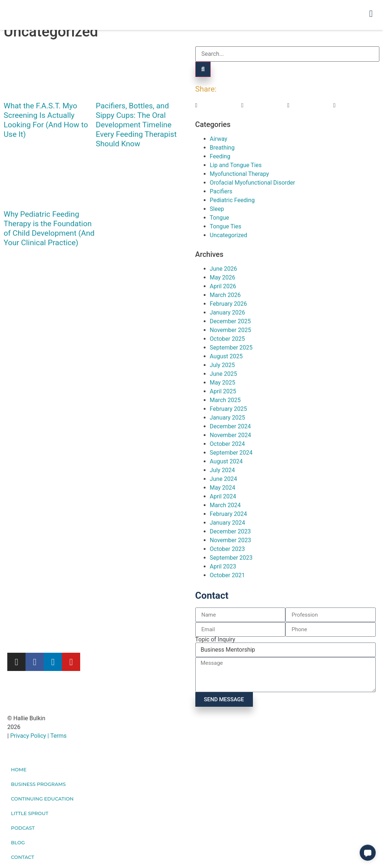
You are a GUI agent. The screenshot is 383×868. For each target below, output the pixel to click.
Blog (18, 842)
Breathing (222, 148)
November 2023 (230, 540)
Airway (219, 139)
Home (19, 769)
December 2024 (230, 426)
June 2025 (224, 374)
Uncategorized (229, 235)
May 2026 (223, 277)
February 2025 (228, 409)
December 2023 (230, 531)
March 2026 (225, 295)
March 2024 (225, 505)
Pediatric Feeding (232, 200)
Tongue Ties (226, 226)
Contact (23, 857)
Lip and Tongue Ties (236, 165)
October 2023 (227, 549)
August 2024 (226, 461)
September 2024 (231, 453)
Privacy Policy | (30, 736)
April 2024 (223, 496)
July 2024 (222, 470)
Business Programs (38, 784)
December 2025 (230, 321)
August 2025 (226, 356)
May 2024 (223, 488)
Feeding (220, 156)
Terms (58, 736)
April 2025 (223, 391)
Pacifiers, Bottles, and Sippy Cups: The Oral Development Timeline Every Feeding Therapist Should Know (136, 125)
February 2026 (228, 304)
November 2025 (230, 330)
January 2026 (228, 313)
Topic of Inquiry (215, 640)
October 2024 (227, 444)
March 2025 (225, 400)
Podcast (23, 828)
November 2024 (230, 435)
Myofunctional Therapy (240, 174)
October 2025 (227, 339)
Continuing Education (42, 799)
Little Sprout (30, 813)
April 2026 (223, 286)
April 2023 (223, 566)
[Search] (203, 69)
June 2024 (224, 479)
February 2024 (228, 514)
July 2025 (222, 365)
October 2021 (227, 575)
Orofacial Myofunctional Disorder (253, 183)
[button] (218, 105)
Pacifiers (221, 191)
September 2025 (231, 348)
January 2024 (228, 523)
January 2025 (228, 418)
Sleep (217, 209)
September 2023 (231, 558)
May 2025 (223, 383)
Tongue (220, 218)
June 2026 (224, 269)
